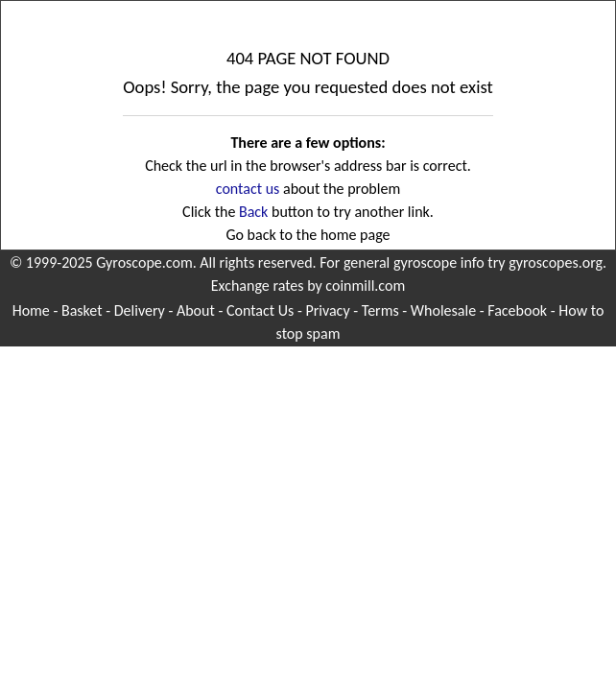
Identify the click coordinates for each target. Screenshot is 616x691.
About (196, 310)
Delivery (140, 310)
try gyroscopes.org (545, 262)
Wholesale (443, 310)
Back (253, 212)
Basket (82, 310)
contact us (248, 189)
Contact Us (260, 310)
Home (31, 310)
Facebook (517, 310)
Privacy (327, 310)
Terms (380, 310)
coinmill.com (365, 286)
